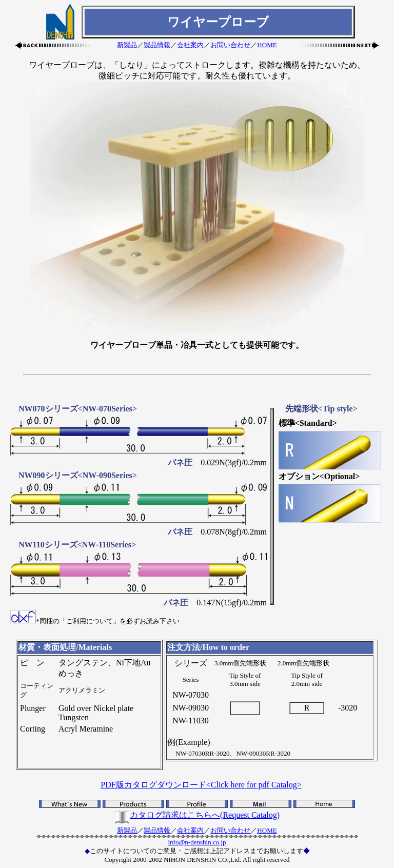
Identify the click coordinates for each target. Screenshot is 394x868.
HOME (267, 45)
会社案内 (190, 45)
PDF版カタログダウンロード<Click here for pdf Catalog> (201, 785)
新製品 (127, 45)
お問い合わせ (230, 45)
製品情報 (157, 45)
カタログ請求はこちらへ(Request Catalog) (197, 815)
